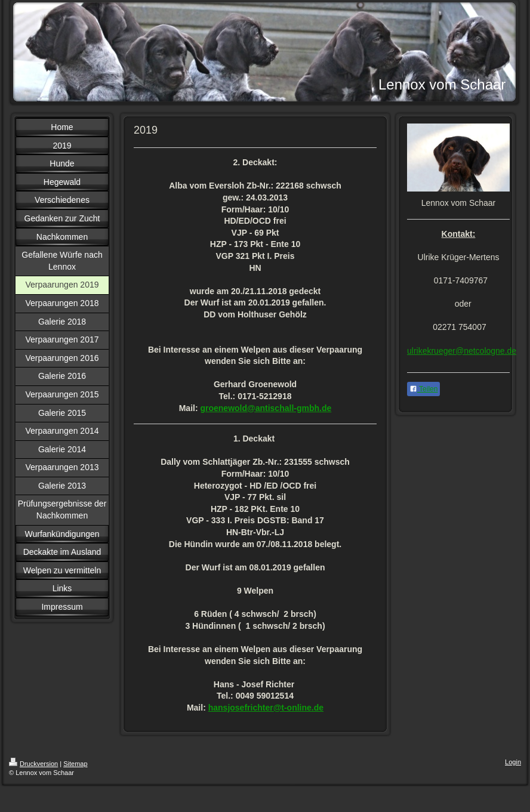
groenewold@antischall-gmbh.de (266, 408)
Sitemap (75, 764)
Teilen (423, 389)
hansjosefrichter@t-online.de (266, 708)
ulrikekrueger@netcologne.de (462, 351)
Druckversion (33, 764)
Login (513, 762)
